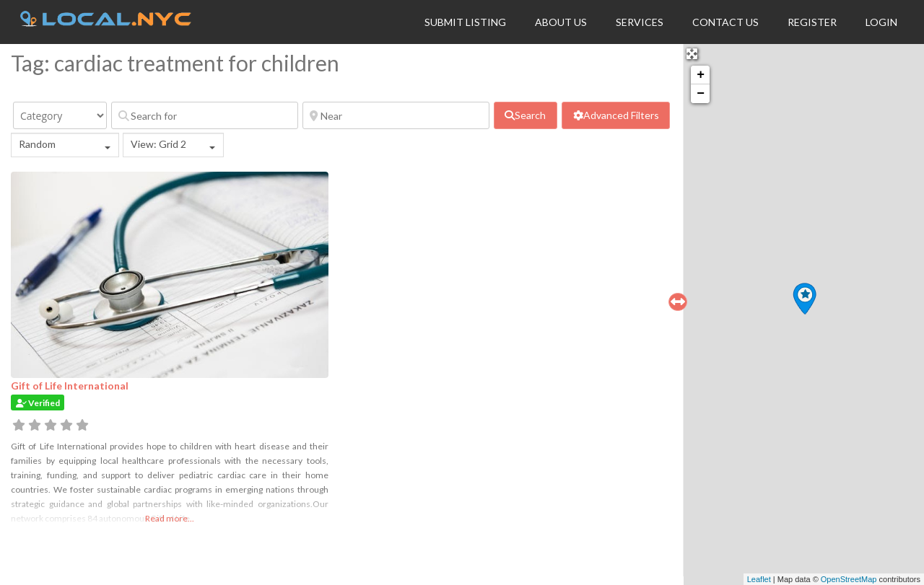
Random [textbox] (37, 144)
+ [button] (701, 75)
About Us (561, 22)
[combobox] (65, 145)
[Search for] (205, 115)
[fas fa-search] (526, 115)
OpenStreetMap (849, 579)
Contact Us (725, 22)
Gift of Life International (70, 386)
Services (640, 22)
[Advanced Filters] (616, 115)
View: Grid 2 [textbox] (158, 144)
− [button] (701, 94)
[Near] (396, 115)
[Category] (60, 115)
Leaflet (759, 579)
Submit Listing (465, 22)
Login (881, 22)
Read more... (170, 518)
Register (812, 22)
